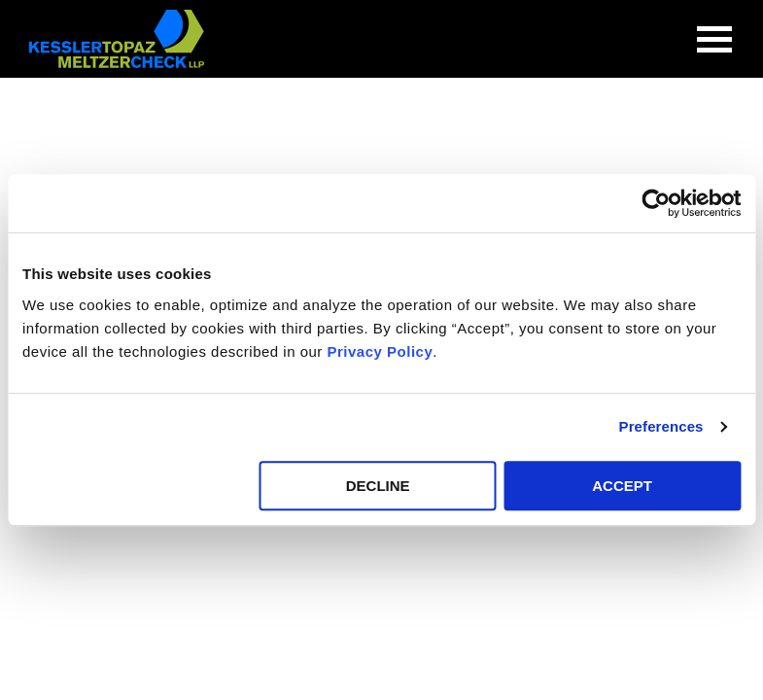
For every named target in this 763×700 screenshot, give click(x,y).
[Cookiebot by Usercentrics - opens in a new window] (656, 203)
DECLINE (378, 486)
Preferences (661, 426)
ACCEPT (622, 486)
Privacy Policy (381, 351)
